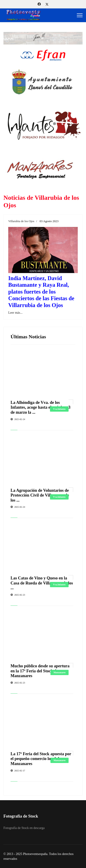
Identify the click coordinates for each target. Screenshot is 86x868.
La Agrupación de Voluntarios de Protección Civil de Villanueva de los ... (40, 495)
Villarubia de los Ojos (21, 221)
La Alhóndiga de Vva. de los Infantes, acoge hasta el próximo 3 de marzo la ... (40, 407)
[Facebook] (39, 4)
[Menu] (80, 15)
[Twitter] (47, 4)
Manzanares (60, 672)
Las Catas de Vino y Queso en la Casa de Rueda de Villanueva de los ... (42, 583)
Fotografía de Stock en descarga (24, 828)
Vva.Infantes (59, 409)
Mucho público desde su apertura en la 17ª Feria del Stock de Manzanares (40, 671)
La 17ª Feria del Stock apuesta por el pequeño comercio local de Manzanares (41, 759)
